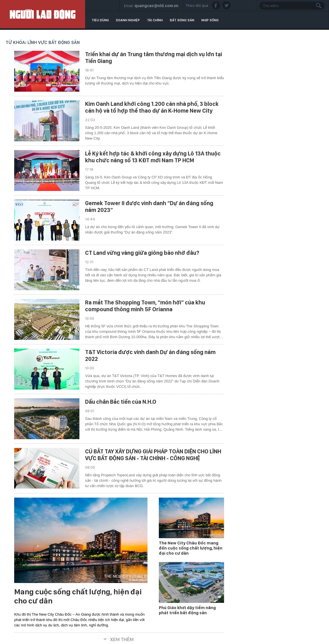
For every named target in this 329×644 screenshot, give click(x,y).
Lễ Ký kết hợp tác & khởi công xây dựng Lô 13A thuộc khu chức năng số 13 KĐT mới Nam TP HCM (153, 157)
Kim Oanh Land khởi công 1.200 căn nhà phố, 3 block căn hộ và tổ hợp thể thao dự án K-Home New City (152, 107)
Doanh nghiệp (128, 20)
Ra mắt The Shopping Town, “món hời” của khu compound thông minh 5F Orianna (145, 306)
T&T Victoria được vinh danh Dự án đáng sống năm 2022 (150, 355)
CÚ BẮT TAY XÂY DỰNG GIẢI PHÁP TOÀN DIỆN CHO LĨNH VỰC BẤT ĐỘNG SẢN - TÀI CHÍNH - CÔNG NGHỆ (153, 455)
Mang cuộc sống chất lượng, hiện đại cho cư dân (78, 596)
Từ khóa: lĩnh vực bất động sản (43, 42)
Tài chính (155, 20)
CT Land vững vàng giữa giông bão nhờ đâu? (142, 253)
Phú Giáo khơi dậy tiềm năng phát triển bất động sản (187, 610)
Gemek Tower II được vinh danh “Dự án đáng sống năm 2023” (149, 207)
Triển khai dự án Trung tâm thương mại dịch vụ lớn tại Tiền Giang (154, 58)
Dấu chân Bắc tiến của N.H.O (121, 402)
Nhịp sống (210, 20)
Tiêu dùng (100, 20)
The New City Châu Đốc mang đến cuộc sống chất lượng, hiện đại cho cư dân (191, 548)
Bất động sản (182, 20)
